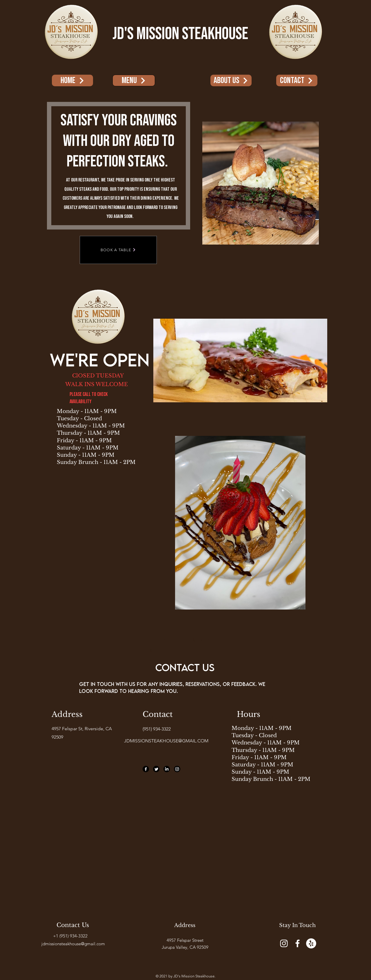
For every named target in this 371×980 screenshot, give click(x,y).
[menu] (134, 80)
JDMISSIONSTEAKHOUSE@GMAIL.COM (166, 741)
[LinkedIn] (167, 769)
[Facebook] (146, 769)
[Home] (72, 80)
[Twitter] (156, 769)
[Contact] (297, 80)
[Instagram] (177, 769)
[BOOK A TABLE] (118, 250)
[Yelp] (311, 943)
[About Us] (231, 80)
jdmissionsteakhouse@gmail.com (73, 944)
